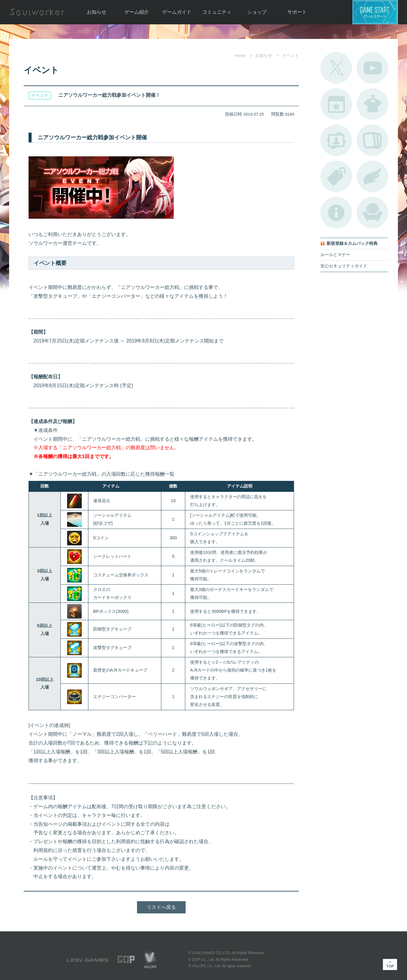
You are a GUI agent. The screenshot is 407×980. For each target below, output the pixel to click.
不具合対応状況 (336, 213)
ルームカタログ (372, 213)
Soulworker (37, 12)
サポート (297, 12)
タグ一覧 (336, 176)
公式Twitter (336, 68)
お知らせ (97, 12)
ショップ (257, 12)
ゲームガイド (177, 12)
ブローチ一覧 (372, 176)
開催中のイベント (336, 104)
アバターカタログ (372, 104)
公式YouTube (372, 68)
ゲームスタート (375, 12)
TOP (390, 964)
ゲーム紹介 (137, 12)
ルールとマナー (335, 255)
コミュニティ (217, 12)
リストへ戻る (161, 907)
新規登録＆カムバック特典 (352, 243)
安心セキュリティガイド (344, 266)
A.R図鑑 (372, 140)
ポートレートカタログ (336, 140)
